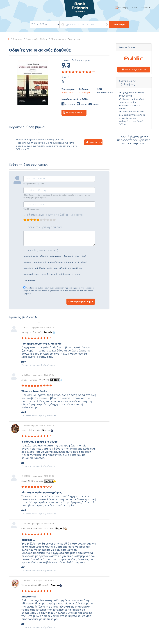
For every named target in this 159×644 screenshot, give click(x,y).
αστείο (28, 262)
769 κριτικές (35, 430)
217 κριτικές (38, 481)
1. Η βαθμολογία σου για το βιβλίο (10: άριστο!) (54, 215)
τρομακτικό (30, 280)
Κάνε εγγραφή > (94, 142)
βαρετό (44, 256)
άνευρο (76, 274)
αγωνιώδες (81, 262)
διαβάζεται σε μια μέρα (60, 262)
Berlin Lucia (67, 93)
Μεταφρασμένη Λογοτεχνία (65, 39)
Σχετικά (145, 8)
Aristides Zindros (29, 380)
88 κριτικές (49, 528)
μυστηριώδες (31, 256)
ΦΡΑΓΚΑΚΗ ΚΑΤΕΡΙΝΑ (32, 528)
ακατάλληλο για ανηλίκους (68, 268)
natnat (24, 430)
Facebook (68, 105)
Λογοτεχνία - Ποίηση (37, 39)
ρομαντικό (56, 256)
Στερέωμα (84, 93)
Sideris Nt (26, 481)
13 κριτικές (44, 380)
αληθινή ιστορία (44, 268)
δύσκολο (68, 256)
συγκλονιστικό (49, 274)
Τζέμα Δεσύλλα (29, 585)
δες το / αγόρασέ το (134, 70)
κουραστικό (40, 262)
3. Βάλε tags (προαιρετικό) (41, 250)
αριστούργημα (32, 274)
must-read (80, 256)
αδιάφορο (64, 274)
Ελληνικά (18, 39)
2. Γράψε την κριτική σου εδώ (43, 227)
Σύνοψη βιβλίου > (74, 113)
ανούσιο (29, 268)
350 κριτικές (43, 585)
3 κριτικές (38, 332)
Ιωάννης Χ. (26, 332)
